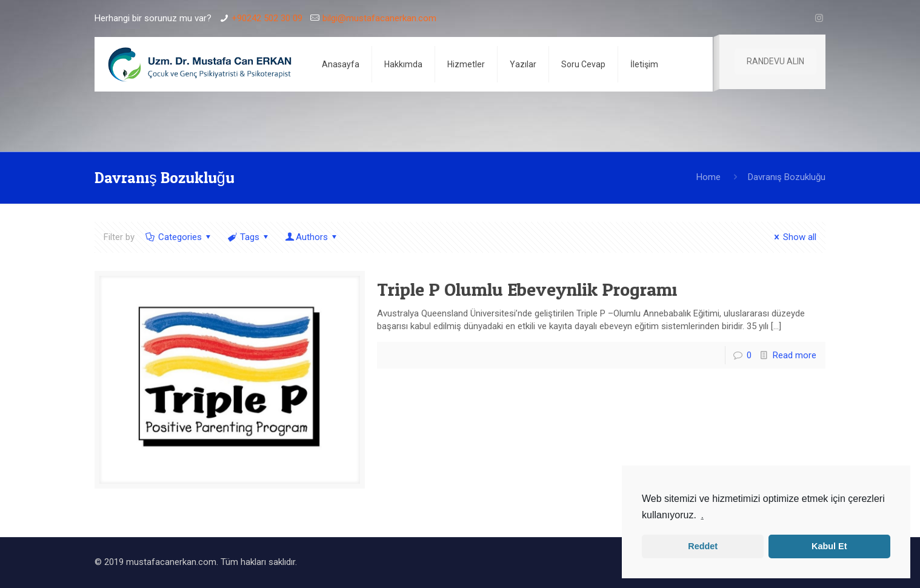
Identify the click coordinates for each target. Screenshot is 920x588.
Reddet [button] (703, 546)
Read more (795, 355)
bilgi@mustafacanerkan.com (379, 18)
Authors (312, 237)
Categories (179, 237)
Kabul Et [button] (829, 546)
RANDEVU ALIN (775, 61)
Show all (793, 237)
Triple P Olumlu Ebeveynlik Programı (527, 289)
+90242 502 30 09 (267, 18)
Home (708, 177)
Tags (249, 237)
